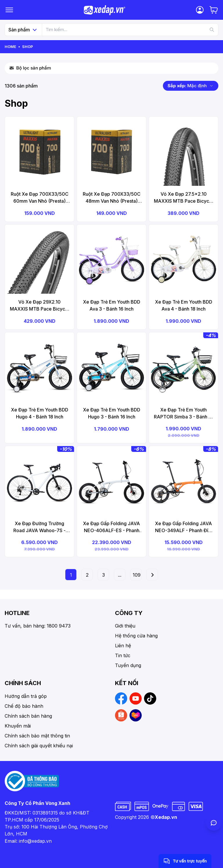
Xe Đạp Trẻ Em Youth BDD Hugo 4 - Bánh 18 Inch (40, 413)
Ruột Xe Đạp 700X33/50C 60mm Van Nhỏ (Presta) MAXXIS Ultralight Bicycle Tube (40, 198)
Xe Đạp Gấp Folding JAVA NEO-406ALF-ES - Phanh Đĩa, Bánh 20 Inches (111, 527)
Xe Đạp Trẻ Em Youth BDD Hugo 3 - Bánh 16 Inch (112, 413)
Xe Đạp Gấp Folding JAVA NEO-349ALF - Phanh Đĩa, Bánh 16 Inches (184, 527)
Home (10, 47)
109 (137, 575)
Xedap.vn (166, 817)
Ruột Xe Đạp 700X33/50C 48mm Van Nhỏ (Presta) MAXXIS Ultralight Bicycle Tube (112, 198)
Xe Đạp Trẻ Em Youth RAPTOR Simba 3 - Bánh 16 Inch (184, 413)
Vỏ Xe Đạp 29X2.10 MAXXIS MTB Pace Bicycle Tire (39, 306)
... (120, 575)
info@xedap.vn (35, 841)
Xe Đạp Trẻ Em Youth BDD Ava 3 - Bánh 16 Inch (112, 305)
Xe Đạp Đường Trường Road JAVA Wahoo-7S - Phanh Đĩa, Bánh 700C (39, 527)
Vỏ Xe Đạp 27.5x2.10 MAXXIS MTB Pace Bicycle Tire (184, 198)
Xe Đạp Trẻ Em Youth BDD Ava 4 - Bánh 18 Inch (184, 305)
